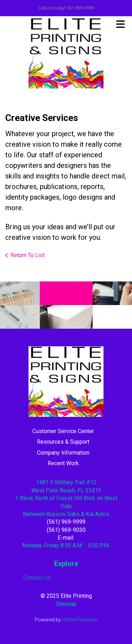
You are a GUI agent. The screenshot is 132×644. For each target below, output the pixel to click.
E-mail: (66, 538)
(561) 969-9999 (66, 522)
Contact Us (37, 578)
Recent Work (63, 463)
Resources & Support (63, 442)
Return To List (28, 255)
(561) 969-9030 (66, 530)
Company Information (63, 453)
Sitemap (66, 604)
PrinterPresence (80, 620)
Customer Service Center (63, 431)
